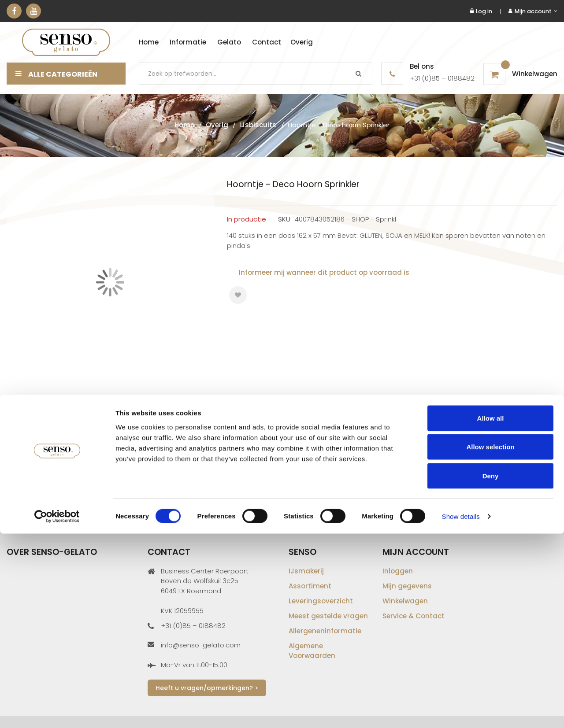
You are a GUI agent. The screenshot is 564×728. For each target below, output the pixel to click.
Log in (481, 11)
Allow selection (490, 641)
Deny (491, 670)
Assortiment (310, 586)
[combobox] (256, 74)
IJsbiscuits (258, 125)
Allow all (491, 612)
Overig (217, 125)
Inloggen (398, 571)
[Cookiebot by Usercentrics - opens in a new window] (57, 711)
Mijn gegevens (407, 586)
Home (184, 125)
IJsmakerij (306, 571)
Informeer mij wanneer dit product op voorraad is (324, 272)
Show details (461, 711)
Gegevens (35, 425)
